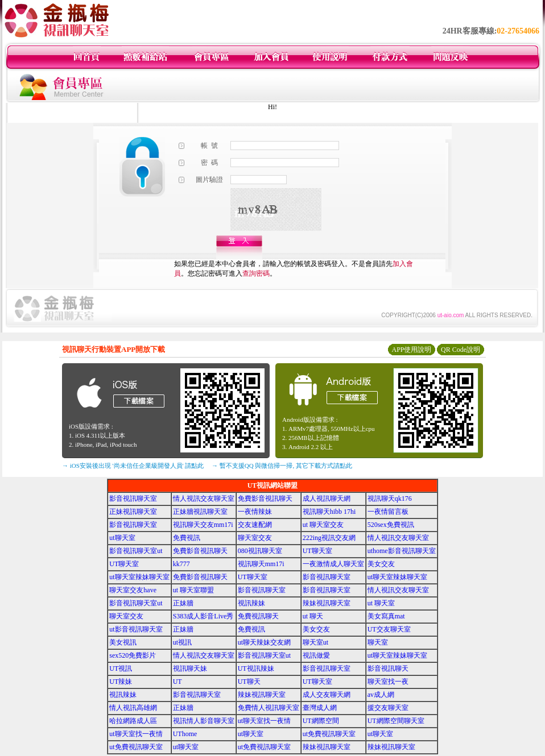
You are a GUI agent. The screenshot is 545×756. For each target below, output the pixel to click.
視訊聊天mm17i (261, 564)
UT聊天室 (317, 551)
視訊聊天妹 (190, 668)
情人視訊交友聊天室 (204, 499)
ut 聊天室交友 (323, 525)
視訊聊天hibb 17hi (329, 512)
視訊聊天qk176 (390, 499)
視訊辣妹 (251, 603)
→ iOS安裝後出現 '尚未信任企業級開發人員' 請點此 (133, 466)
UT (177, 682)
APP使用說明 (411, 350)
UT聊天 (249, 682)
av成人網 (381, 695)
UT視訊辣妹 (256, 668)
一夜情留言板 (388, 512)
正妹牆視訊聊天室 (200, 512)
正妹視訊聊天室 (133, 512)
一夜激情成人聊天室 (333, 564)
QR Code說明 (461, 350)
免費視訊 (187, 538)
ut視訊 (182, 642)
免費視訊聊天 (258, 616)
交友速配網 (255, 525)
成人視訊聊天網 (327, 499)
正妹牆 (183, 603)
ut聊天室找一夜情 (264, 721)
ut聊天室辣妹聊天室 (139, 577)
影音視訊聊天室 (133, 499)
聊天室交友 (255, 538)
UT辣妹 (121, 682)
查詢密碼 (256, 273)
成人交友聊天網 (327, 695)
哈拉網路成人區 (133, 721)
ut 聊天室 (381, 603)
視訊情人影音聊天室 (204, 721)
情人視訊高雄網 (133, 708)
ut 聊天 (313, 616)
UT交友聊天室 (389, 629)
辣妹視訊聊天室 (327, 603)
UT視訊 (121, 668)
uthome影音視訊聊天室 (402, 551)
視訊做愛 (316, 655)
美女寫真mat (386, 616)
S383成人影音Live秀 (203, 616)
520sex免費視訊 (391, 525)
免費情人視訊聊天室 (269, 708)
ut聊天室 (122, 538)
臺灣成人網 (320, 708)
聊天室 (378, 642)
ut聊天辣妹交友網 (264, 642)
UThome (185, 734)
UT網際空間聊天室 (396, 721)
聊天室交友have (133, 590)
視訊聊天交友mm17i (203, 525)
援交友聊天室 (388, 708)
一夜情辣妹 (255, 512)
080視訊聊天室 (260, 551)
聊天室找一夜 (388, 682)
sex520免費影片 (133, 655)
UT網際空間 (321, 721)
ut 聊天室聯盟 (193, 590)
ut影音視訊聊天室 (136, 629)
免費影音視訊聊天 (265, 499)
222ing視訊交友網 (329, 538)
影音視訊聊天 (388, 668)
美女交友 (381, 564)
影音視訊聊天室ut (136, 551)
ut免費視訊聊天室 (329, 734)
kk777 (181, 564)
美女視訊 (123, 642)
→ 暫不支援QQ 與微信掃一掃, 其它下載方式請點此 (282, 466)
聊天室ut (315, 642)
